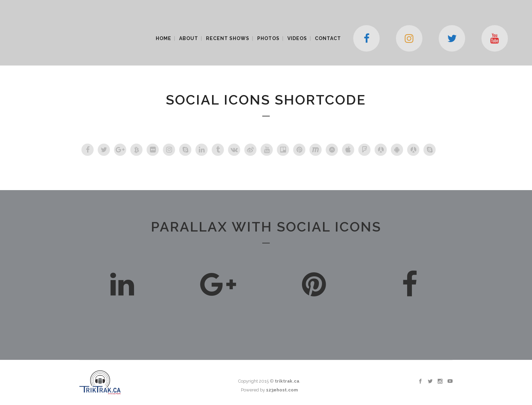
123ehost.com (282, 390)
